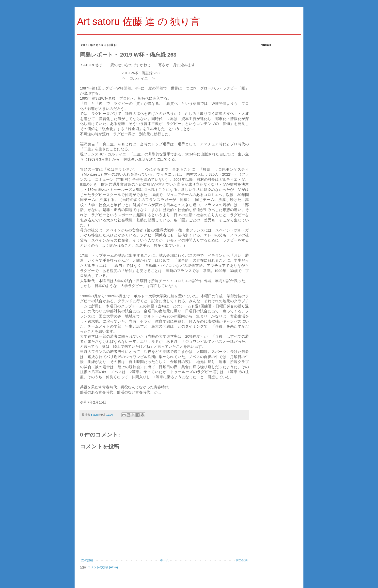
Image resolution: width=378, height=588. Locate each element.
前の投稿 (242, 560)
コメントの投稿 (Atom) (103, 567)
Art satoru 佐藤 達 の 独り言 (139, 21)
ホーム (164, 560)
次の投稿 (87, 560)
